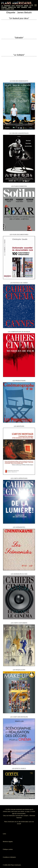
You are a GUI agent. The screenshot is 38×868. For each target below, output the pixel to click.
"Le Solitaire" (19, 55)
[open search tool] (32, 5)
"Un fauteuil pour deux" (19, 18)
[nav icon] (36, 5)
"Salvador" (19, 38)
